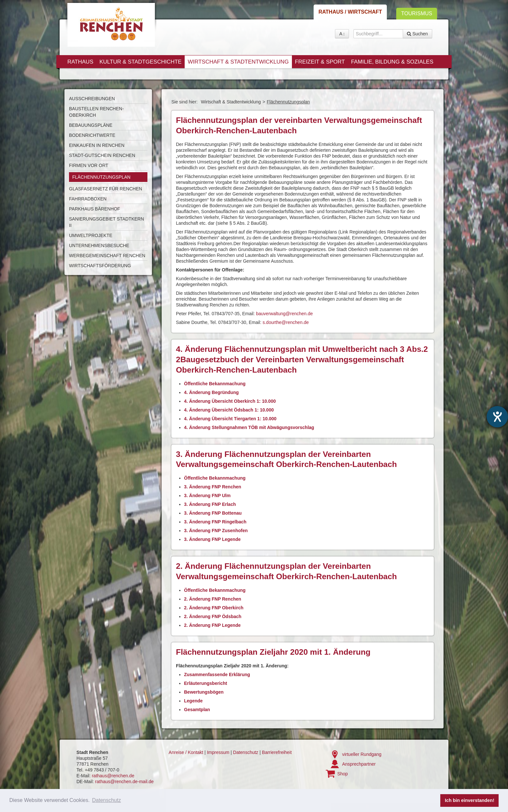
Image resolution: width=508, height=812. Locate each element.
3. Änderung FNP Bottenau (213, 513)
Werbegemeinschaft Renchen (107, 256)
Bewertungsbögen (204, 692)
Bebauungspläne (91, 125)
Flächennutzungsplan (101, 177)
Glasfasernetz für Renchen (106, 189)
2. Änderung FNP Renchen (213, 599)
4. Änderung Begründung (211, 392)
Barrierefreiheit (277, 752)
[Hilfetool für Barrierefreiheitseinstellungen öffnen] (497, 417)
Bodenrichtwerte (92, 135)
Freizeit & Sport (320, 62)
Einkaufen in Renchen (97, 145)
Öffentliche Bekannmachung (215, 384)
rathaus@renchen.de (113, 776)
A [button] (342, 34)
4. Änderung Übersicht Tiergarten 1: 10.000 (230, 419)
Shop (343, 774)
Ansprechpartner (359, 764)
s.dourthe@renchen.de (286, 322)
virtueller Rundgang (362, 754)
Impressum (218, 752)
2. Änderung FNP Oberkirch (214, 608)
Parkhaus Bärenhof (95, 209)
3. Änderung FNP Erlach (210, 504)
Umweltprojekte (91, 235)
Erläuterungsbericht (206, 683)
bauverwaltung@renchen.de (284, 314)
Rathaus (80, 62)
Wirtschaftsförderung (100, 266)
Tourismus (417, 13)
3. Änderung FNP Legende (212, 539)
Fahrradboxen (88, 199)
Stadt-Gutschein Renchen (102, 155)
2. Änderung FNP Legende (212, 625)
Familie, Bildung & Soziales (392, 62)
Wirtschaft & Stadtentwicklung (238, 62)
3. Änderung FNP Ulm (207, 496)
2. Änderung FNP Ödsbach (213, 616)
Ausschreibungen (92, 99)
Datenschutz (246, 752)
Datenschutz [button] (106, 800)
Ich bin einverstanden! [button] (470, 800)
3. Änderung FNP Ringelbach (215, 522)
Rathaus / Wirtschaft (350, 12)
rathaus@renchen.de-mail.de (125, 782)
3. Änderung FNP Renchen (213, 487)
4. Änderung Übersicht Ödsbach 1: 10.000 (229, 410)
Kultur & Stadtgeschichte (140, 62)
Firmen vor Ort (89, 165)
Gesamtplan (197, 710)
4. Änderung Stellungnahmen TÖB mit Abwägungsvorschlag (249, 427)
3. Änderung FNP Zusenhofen (216, 531)
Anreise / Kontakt (186, 752)
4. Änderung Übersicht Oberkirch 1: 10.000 (230, 401)
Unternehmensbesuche (99, 245)
